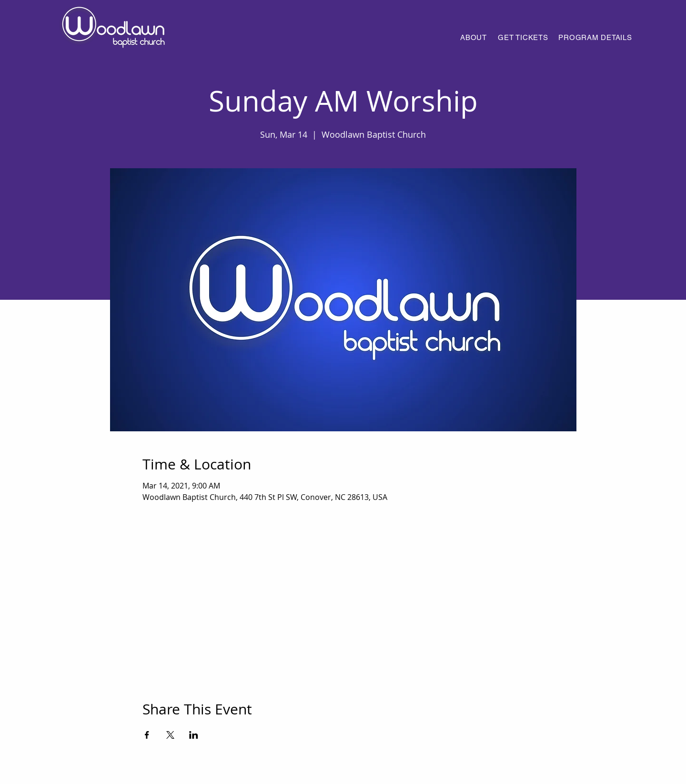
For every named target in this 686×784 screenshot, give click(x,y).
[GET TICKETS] (523, 37)
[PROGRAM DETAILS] (595, 37)
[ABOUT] (474, 37)
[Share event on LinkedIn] (194, 735)
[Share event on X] (170, 735)
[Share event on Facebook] (147, 735)
